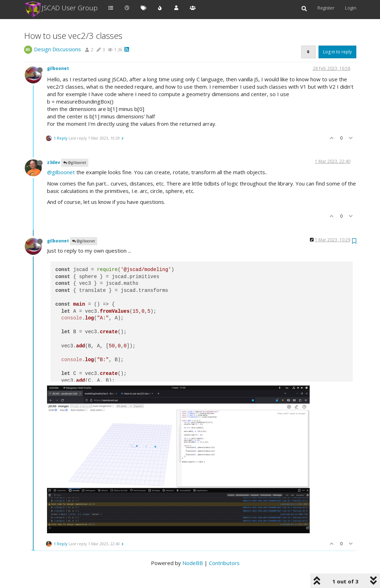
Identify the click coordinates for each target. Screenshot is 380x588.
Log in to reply (337, 52)
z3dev (54, 162)
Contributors (224, 563)
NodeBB (193, 563)
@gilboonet (75, 163)
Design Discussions (57, 49)
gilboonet (58, 68)
